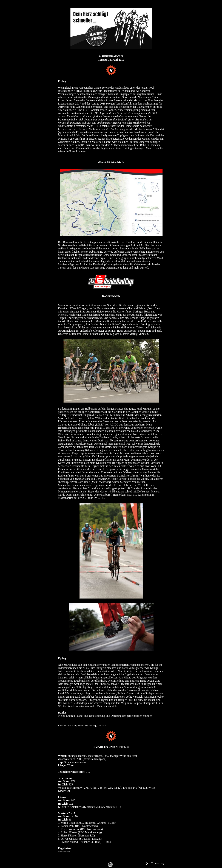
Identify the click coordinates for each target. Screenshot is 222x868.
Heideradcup (64, 852)
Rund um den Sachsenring (110, 129)
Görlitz (62, 706)
